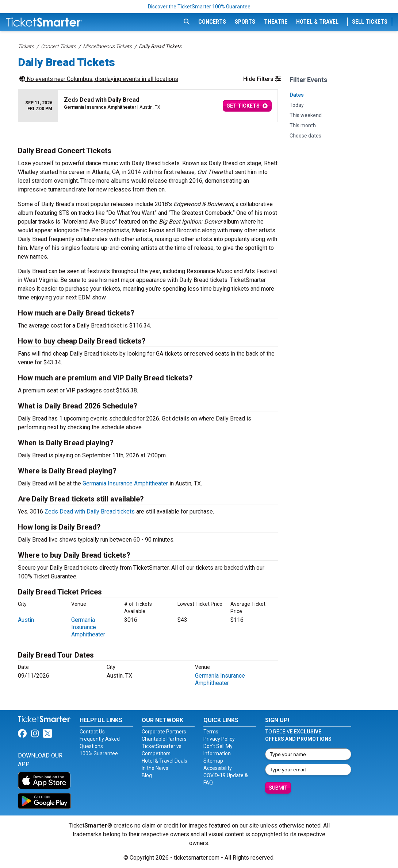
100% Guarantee (99, 753)
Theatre (276, 22)
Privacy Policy (219, 739)
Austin (26, 620)
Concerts (212, 22)
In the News (155, 768)
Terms (211, 732)
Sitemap (213, 761)
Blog (147, 775)
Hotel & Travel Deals (164, 761)
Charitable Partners (164, 739)
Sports (245, 22)
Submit (278, 788)
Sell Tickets (370, 22)
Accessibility (218, 768)
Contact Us (92, 732)
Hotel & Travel (317, 22)
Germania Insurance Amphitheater (125, 483)
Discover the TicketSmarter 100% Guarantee (199, 7)
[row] (148, 106)
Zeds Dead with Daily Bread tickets (90, 511)
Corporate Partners (164, 732)
